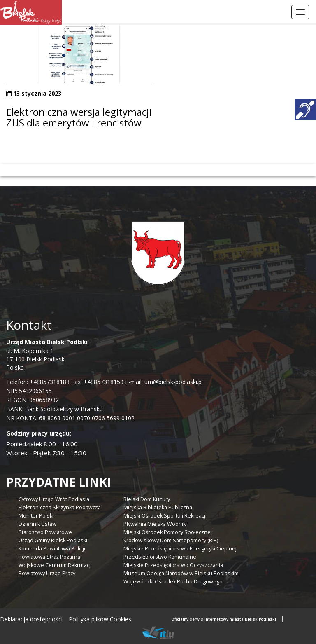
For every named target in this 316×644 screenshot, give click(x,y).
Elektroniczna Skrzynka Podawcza (60, 507)
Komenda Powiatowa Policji (52, 549)
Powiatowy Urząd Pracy (47, 573)
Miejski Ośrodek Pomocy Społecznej (168, 532)
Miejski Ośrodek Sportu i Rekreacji (165, 516)
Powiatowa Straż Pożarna (49, 557)
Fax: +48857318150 (97, 382)
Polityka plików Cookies (100, 619)
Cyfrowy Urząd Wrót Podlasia (54, 499)
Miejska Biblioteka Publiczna (158, 507)
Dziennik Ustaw (37, 524)
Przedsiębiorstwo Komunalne (160, 557)
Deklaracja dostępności (31, 619)
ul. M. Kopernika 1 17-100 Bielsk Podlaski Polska (47, 355)
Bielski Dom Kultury (147, 499)
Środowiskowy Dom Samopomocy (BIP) (171, 540)
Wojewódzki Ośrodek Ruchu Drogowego (173, 582)
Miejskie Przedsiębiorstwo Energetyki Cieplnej (180, 549)
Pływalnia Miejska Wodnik (155, 524)
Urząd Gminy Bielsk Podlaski (53, 540)
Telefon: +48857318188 (38, 382)
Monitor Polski (36, 516)
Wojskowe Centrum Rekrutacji (55, 565)
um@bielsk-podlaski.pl (173, 382)
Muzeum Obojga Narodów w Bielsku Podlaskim (181, 573)
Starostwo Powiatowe (45, 532)
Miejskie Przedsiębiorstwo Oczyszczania (173, 565)
